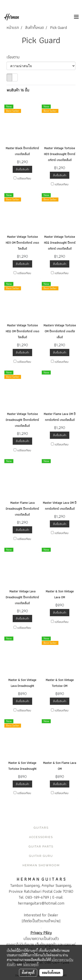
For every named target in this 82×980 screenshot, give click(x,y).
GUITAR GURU (41, 856)
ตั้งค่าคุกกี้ (28, 973)
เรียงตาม (15, 57)
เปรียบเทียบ (24, 178)
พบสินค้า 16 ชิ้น (18, 90)
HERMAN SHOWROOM (41, 865)
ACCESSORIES (41, 837)
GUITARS (41, 828)
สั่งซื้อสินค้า (22, 169)
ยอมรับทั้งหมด (51, 973)
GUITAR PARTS (41, 846)
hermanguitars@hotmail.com (41, 903)
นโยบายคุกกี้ (31, 964)
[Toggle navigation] (76, 17)
